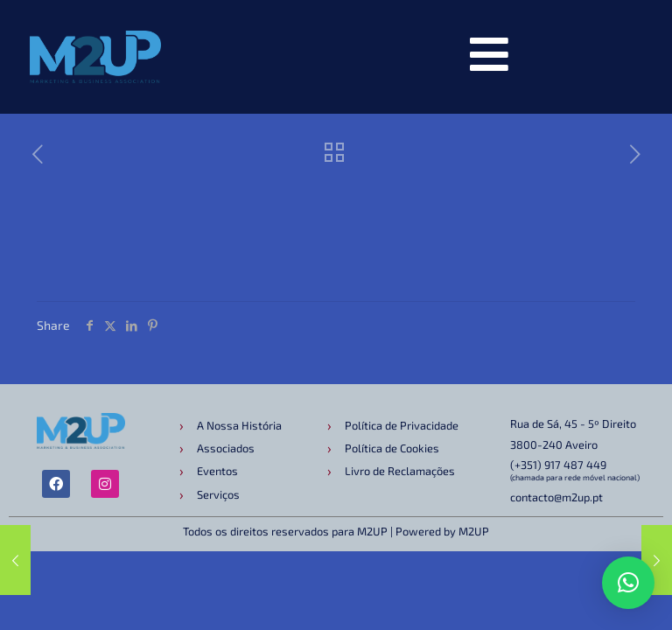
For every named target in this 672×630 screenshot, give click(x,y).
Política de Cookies (392, 448)
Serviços (218, 494)
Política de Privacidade (402, 425)
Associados (226, 448)
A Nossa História (239, 425)
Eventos (217, 471)
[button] (628, 583)
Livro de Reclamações (400, 471)
